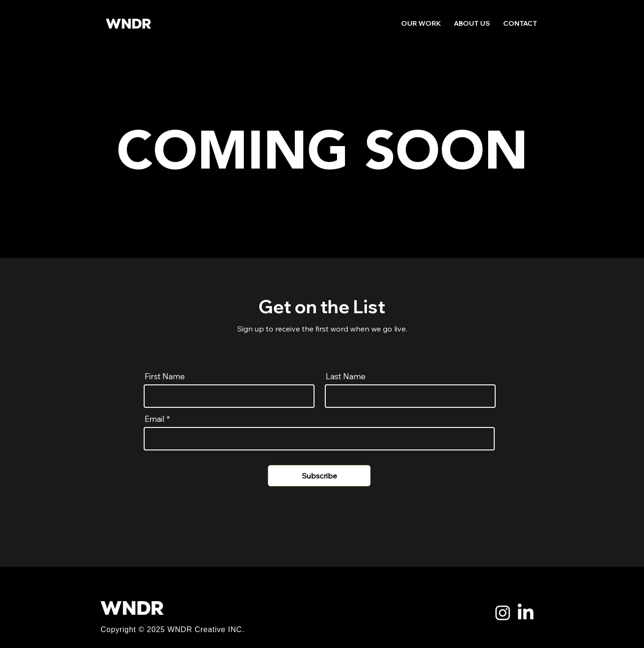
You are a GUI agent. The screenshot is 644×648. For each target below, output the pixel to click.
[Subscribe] (319, 476)
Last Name (346, 376)
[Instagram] (503, 613)
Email (155, 419)
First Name (165, 376)
